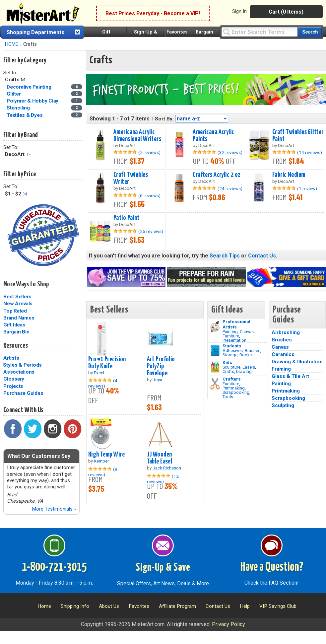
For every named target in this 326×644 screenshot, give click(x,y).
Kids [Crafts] (227, 362)
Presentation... (236, 340)
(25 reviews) (151, 231)
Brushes (253, 351)
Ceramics (283, 354)
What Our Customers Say (39, 456)
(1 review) (307, 188)
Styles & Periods (22, 365)
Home (44, 606)
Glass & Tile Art (290, 376)
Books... (247, 355)
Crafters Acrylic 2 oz (217, 175)
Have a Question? (272, 567)
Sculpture (231, 367)
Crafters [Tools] (232, 379)
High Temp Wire (106, 455)
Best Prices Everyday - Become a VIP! (153, 13)
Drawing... (245, 371)
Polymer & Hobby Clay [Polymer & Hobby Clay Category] (33, 101)
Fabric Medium (289, 175)
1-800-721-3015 (54, 567)
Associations (19, 372)
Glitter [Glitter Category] (14, 94)
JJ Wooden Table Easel (160, 458)
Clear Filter (23, 80)
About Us (109, 606)
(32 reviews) (230, 152)
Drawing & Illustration (297, 362)
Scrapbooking (236, 392)
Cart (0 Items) (286, 12)
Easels (249, 367)
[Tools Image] (215, 384)
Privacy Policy (228, 624)
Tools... (229, 397)
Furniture (231, 336)
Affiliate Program (177, 606)
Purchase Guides (23, 393)
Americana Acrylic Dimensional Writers (137, 136)
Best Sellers (17, 297)
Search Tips (225, 256)
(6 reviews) (149, 195)
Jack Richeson (167, 468)
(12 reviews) (163, 479)
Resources (16, 346)
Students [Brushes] (232, 346)
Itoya (157, 380)
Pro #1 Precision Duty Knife (107, 363)
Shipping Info (75, 606)
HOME (12, 44)
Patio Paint (127, 218)
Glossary (14, 379)
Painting (230, 332)
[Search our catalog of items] (310, 32)
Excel (99, 373)
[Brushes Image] (215, 351)
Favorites (177, 32)
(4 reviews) (103, 383)
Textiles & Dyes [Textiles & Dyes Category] (25, 115)
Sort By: (164, 119)
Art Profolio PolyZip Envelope (161, 366)
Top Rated (15, 311)
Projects (13, 386)
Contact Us (262, 256)
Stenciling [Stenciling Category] (19, 108)
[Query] (259, 32)
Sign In (239, 11)
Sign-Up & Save (163, 568)
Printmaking (234, 388)
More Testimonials (54, 509)
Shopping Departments (35, 32)
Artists (11, 358)
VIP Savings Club (278, 606)
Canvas (247, 332)
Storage (230, 355)
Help (245, 606)
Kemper (101, 461)
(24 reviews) (230, 188)
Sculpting (283, 405)
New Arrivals (18, 304)
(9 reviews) (103, 472)
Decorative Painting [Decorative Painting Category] (30, 87)
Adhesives (233, 351)
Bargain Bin (16, 332)
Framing (281, 369)
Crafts (228, 371)
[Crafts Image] (215, 367)
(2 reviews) (149, 152)
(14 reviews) (310, 152)
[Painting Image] (215, 326)
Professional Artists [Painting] (236, 324)
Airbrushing (286, 332)
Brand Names (19, 318)
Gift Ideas (14, 325)
